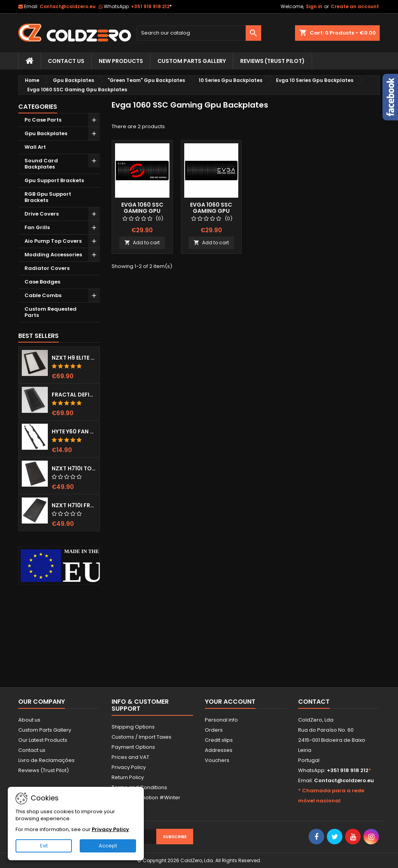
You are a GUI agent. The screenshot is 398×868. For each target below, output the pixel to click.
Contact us (32, 750)
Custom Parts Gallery (192, 61)
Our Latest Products (43, 740)
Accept (108, 846)
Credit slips (219, 740)
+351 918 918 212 (151, 6)
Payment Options (133, 747)
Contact (314, 702)
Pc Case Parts (43, 120)
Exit (44, 846)
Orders (214, 730)
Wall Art (35, 147)
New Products (121, 61)
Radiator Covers (47, 268)
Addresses (219, 750)
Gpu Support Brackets (54, 180)
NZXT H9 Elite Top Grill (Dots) (74, 358)
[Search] (199, 33)
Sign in (314, 6)
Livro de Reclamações (46, 760)
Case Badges (42, 282)
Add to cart (142, 243)
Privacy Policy (129, 767)
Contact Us (66, 61)
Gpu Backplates (46, 133)
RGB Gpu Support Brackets (48, 197)
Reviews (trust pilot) (272, 61)
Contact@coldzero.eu (68, 6)
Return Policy (128, 777)
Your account (230, 702)
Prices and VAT (130, 757)
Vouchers (217, 760)
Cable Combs (43, 295)
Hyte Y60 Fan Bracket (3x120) (74, 431)
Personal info (221, 720)
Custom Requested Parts (51, 312)
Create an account (355, 6)
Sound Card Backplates (41, 164)
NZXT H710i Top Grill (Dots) (74, 468)
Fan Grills (37, 227)
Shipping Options (133, 727)
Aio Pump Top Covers (53, 241)
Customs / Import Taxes (141, 737)
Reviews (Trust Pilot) (44, 770)
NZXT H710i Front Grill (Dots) (74, 505)
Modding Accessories (53, 255)
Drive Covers (42, 214)
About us (29, 720)
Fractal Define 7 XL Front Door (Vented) (74, 395)
